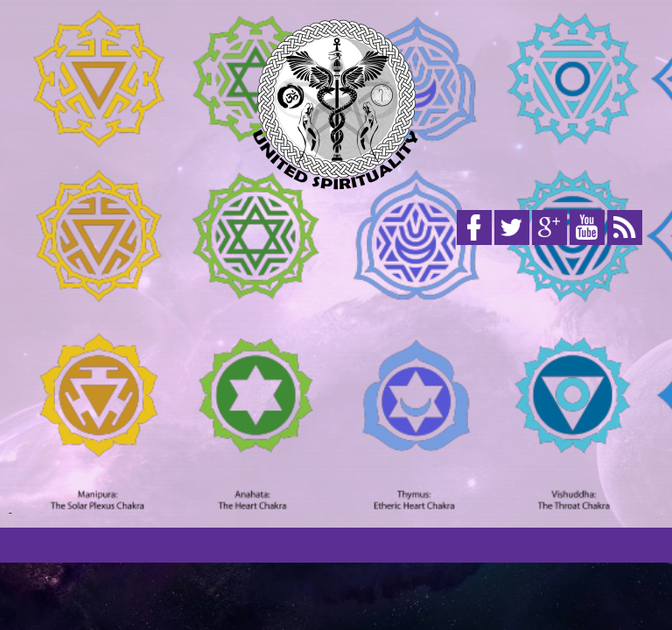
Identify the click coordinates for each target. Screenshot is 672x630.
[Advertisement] (336, 383)
